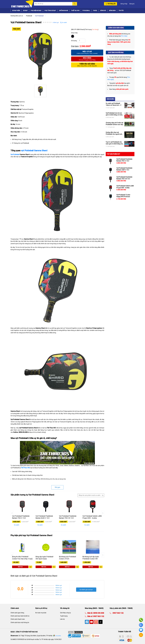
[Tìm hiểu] (124, 36)
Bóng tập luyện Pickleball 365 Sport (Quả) (44, 558)
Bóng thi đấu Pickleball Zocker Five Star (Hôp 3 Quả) (22, 558)
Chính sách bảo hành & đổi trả (20, 616)
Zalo (141, 625)
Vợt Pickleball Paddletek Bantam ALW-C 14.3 (44, 517)
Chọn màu (74, 33)
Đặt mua (20, 567)
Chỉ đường (58, 636)
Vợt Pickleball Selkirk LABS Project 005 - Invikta (92, 517)
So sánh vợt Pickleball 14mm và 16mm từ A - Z (113, 104)
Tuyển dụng (64, 616)
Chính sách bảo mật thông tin (20, 622)
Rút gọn (57, 487)
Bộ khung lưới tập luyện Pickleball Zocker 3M (91, 558)
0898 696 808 (98, 613)
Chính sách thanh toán (18, 619)
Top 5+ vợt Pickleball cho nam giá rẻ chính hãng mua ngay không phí (115, 143)
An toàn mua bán (41, 613)
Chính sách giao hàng (17, 613)
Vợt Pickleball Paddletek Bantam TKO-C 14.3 (21, 517)
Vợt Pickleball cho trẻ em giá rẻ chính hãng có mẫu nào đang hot (114, 114)
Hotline (141, 620)
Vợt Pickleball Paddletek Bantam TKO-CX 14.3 (68, 517)
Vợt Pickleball (15, 154)
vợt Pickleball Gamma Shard (34, 151)
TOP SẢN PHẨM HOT (113, 154)
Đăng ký (132, 4)
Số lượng (74, 41)
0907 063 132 (98, 616)
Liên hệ (62, 619)
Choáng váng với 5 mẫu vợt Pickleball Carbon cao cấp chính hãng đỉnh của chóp (114, 124)
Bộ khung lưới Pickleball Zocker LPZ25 (67, 558)
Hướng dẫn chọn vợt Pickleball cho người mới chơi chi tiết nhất (114, 133)
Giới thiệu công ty (65, 613)
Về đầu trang (141, 635)
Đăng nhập (124, 4)
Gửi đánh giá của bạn (86, 590)
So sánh (63, 23)
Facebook (141, 630)
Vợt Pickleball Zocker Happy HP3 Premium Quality (123, 197)
